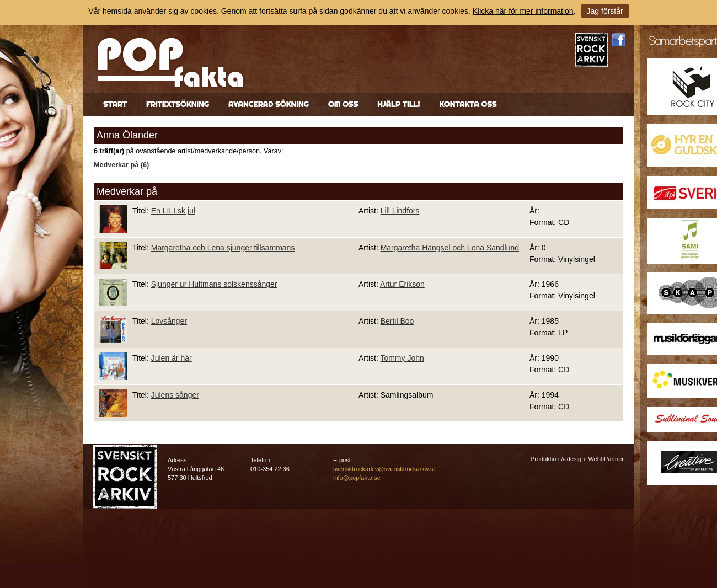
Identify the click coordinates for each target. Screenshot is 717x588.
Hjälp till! (398, 104)
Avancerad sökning (269, 104)
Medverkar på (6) (121, 165)
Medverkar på (127, 191)
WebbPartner (606, 459)
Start (115, 104)
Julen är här (172, 358)
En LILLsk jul (173, 211)
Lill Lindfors (400, 211)
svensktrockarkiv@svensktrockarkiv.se (385, 469)
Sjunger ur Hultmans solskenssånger (214, 284)
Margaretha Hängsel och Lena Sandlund (450, 248)
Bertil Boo (397, 321)
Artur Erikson (402, 284)
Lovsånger (169, 321)
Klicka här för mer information (523, 11)
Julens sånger (175, 395)
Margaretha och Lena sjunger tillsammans (223, 248)
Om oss (343, 104)
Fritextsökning (178, 104)
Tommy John (402, 358)
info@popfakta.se (357, 478)
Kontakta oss (468, 104)
